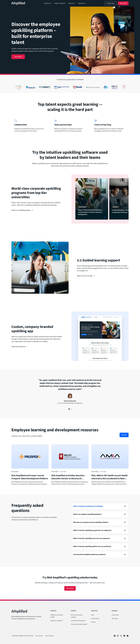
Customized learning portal (78, 621)
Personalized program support (79, 624)
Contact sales (115, 615)
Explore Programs (60, 3)
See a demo (18, 57)
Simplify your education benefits (57, 616)
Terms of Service (49, 636)
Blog (92, 615)
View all (124, 435)
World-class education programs (77, 616)
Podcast (93, 622)
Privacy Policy (39, 636)
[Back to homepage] (18, 3)
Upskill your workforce (56, 621)
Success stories (95, 619)
